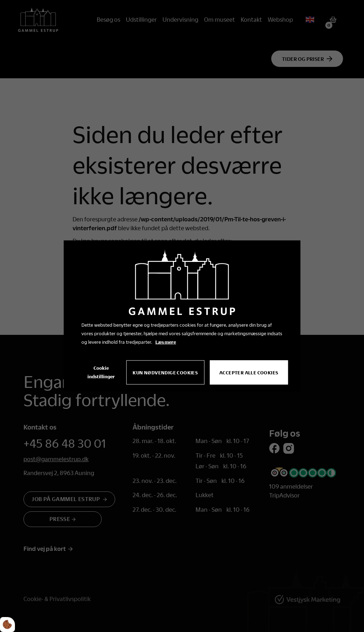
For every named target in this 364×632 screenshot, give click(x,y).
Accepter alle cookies (249, 373)
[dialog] (182, 316)
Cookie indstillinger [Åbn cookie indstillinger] (101, 372)
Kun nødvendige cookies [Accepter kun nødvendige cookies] (165, 373)
